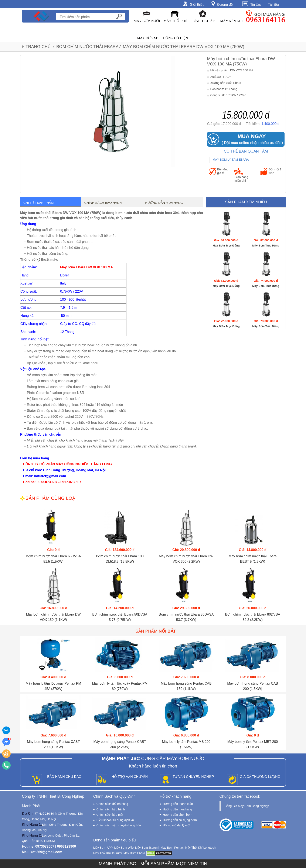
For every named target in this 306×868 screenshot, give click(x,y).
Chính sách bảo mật (110, 815)
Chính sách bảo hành (103, 203)
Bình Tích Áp (203, 21)
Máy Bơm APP (103, 848)
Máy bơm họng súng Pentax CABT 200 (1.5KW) (53, 744)
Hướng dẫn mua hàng (164, 203)
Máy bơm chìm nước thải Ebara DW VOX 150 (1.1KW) (53, 617)
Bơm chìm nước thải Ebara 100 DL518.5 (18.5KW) (120, 559)
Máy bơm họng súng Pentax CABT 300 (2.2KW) (120, 744)
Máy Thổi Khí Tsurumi (108, 853)
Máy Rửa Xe (147, 38)
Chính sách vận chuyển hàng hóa (119, 825)
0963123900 (66, 846)
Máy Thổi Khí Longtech (200, 848)
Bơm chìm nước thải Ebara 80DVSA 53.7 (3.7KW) (186, 617)
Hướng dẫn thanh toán (178, 804)
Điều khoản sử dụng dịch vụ (115, 820)
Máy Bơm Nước (147, 21)
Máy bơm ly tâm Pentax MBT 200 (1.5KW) (253, 744)
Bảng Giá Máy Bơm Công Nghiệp (247, 806)
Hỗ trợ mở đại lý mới (176, 825)
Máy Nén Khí (231, 21)
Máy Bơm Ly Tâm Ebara (231, 160)
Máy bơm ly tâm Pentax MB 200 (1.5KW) (186, 744)
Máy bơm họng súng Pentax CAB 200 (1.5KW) (253, 686)
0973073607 (45, 846)
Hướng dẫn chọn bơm (177, 815)
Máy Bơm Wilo (124, 848)
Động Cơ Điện (175, 38)
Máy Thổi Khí (176, 21)
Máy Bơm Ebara (134, 853)
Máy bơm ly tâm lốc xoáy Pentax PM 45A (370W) (53, 686)
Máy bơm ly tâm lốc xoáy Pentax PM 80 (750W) (120, 686)
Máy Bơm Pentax (172, 848)
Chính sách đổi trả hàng (112, 804)
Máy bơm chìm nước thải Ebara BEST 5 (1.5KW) (253, 559)
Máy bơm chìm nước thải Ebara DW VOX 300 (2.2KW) (186, 559)
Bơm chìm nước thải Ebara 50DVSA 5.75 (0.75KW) (120, 617)
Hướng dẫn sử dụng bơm (180, 820)
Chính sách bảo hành (111, 809)
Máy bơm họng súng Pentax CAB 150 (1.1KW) (186, 686)
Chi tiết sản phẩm (38, 203)
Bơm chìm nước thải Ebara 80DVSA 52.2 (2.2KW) (253, 617)
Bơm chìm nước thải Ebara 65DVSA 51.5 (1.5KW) (53, 559)
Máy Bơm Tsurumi (147, 848)
